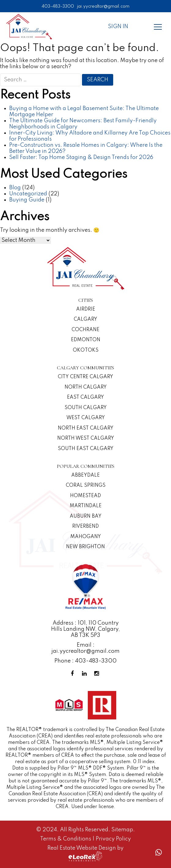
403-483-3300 (58, 6)
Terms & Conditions (66, 839)
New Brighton (85, 547)
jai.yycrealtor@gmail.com (103, 6)
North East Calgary (86, 428)
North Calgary (86, 387)
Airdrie (86, 309)
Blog (15, 188)
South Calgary (86, 408)
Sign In (118, 27)
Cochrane (85, 330)
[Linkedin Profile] (86, 674)
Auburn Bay (86, 516)
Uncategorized (28, 194)
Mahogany (86, 537)
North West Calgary (86, 438)
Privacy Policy (113, 839)
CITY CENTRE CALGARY (85, 377)
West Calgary (86, 418)
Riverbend (85, 526)
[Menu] (158, 27)
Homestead (85, 496)
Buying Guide (27, 200)
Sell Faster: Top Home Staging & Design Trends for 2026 (81, 157)
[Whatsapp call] (158, 853)
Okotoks (86, 350)
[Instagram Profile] (98, 674)
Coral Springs (86, 486)
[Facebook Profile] (73, 674)
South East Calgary (86, 449)
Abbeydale (85, 475)
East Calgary (85, 397)
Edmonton (86, 340)
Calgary (85, 319)
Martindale (86, 506)
